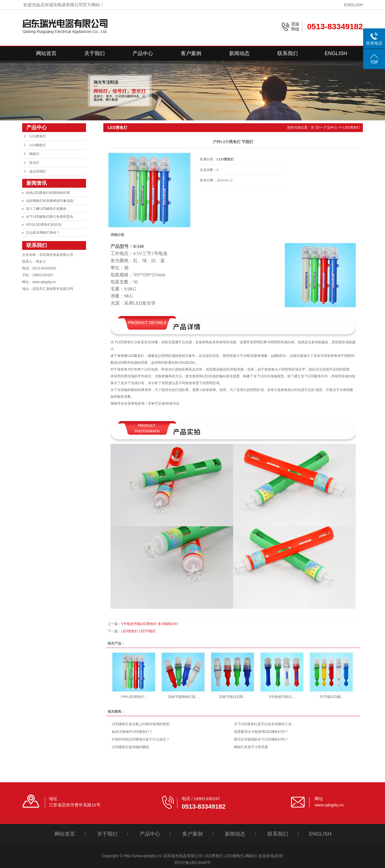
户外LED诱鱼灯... (134, 697)
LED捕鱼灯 (38, 145)
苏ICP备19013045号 (192, 863)
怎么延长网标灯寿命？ (43, 233)
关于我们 (95, 53)
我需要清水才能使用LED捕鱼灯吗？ (261, 732)
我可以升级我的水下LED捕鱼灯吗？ (261, 739)
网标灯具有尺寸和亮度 (251, 747)
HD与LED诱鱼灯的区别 (44, 225)
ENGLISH (353, 5)
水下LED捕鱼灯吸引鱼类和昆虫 (50, 217)
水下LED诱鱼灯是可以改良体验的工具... (264, 724)
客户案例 (191, 53)
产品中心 (143, 53)
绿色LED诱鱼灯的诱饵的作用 (48, 193)
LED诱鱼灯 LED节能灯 (139, 631)
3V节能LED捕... (331, 697)
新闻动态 (239, 53)
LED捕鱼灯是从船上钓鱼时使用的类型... (142, 724)
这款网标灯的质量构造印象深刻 (50, 201)
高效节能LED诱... (232, 697)
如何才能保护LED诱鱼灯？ (132, 732)
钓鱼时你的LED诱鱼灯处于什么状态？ (141, 739)
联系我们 (288, 53)
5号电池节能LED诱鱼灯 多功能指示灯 (150, 624)
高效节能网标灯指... (183, 697)
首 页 (315, 127)
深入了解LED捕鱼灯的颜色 (46, 209)
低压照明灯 (38, 171)
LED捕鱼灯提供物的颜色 (130, 747)
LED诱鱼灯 (38, 136)
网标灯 (34, 154)
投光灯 (34, 163)
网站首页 (46, 53)
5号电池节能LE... (282, 697)
